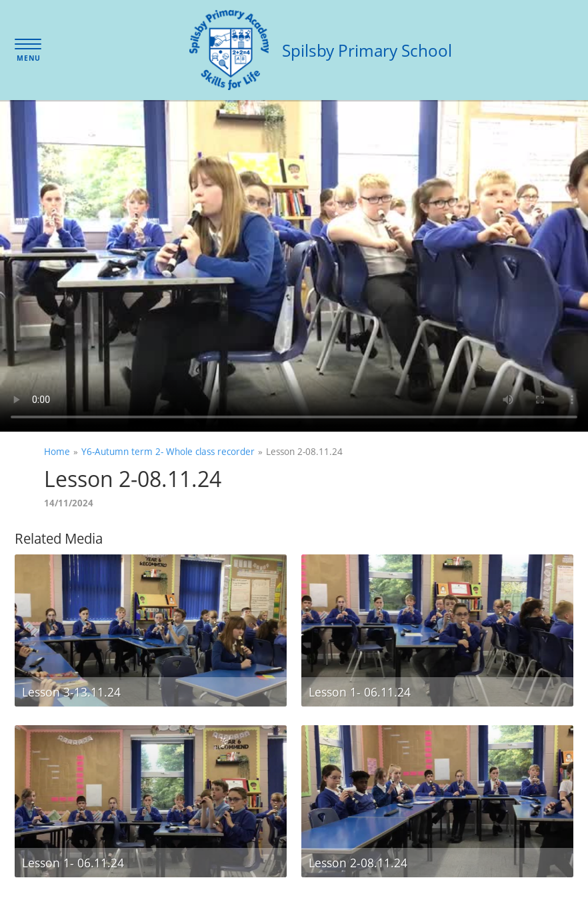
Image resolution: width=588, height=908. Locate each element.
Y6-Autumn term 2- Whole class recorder (168, 451)
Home (57, 451)
